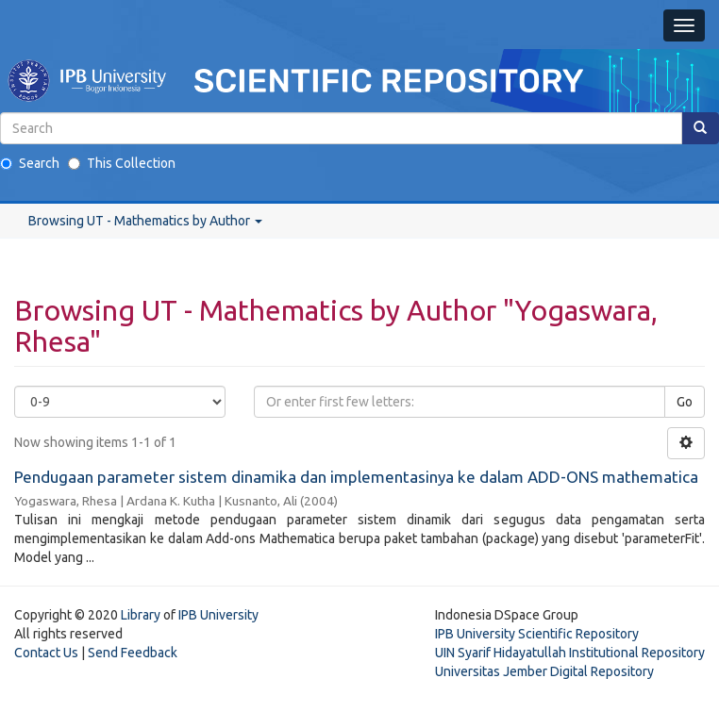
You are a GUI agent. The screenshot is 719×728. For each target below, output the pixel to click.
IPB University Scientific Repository (537, 634)
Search (30, 163)
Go (685, 402)
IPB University (218, 615)
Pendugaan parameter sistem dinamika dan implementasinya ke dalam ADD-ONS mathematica (356, 477)
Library (141, 615)
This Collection (122, 163)
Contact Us (46, 653)
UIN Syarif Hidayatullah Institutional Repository (570, 653)
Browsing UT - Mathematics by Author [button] (145, 221)
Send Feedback (133, 653)
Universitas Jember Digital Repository (544, 671)
